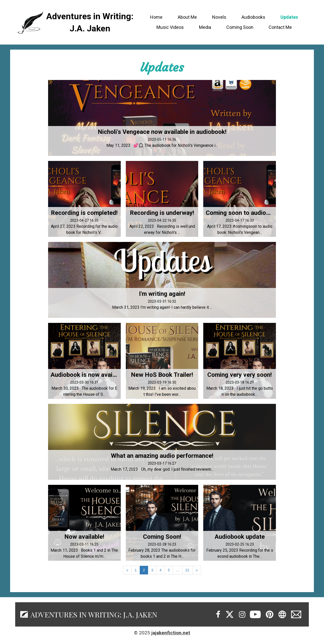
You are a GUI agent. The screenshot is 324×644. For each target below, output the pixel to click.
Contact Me (280, 27)
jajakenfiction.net (171, 633)
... (178, 570)
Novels (219, 17)
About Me (187, 17)
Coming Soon (240, 27)
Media (205, 27)
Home (156, 17)
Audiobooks (253, 17)
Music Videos (170, 27)
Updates (289, 17)
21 (188, 570)
